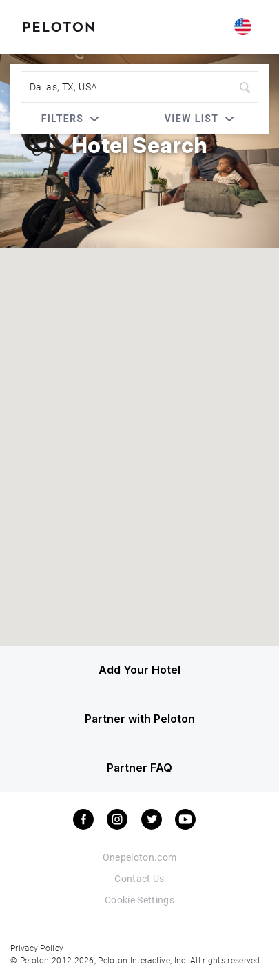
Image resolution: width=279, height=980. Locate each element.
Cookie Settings (139, 900)
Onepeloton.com (140, 857)
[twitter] (152, 819)
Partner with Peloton (140, 719)
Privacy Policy (37, 948)
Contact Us (139, 878)
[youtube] (185, 819)
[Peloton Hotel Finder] (59, 26)
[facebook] (83, 819)
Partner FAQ (139, 768)
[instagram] (117, 819)
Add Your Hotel (139, 670)
